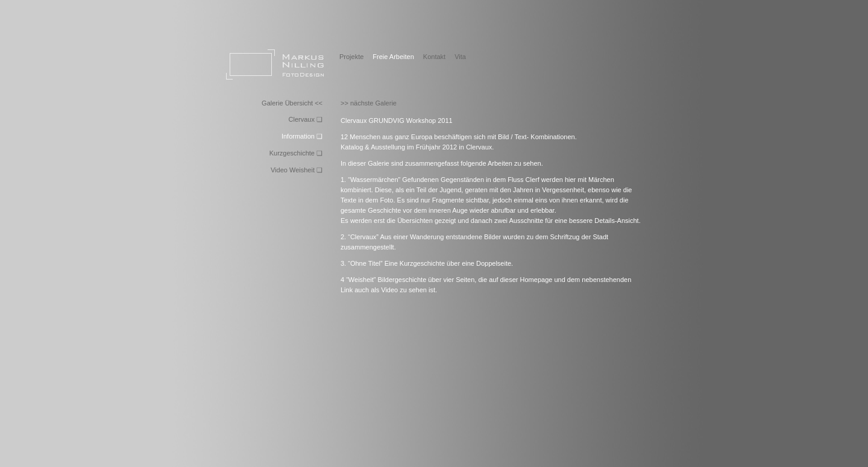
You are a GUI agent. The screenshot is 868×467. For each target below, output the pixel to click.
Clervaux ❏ (306, 119)
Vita (460, 57)
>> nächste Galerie (369, 103)
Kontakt (434, 57)
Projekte (351, 57)
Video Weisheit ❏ (297, 170)
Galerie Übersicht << (292, 103)
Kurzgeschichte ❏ (296, 153)
